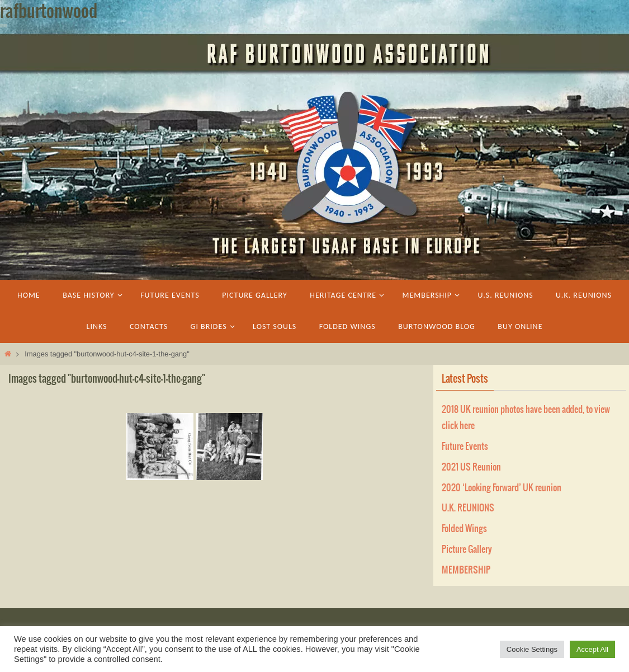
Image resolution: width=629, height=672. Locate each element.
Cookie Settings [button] (532, 649)
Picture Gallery (467, 549)
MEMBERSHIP (466, 570)
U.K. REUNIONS (468, 508)
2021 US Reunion (471, 467)
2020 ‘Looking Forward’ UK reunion (502, 488)
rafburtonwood (49, 12)
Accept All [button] (592, 649)
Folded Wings (464, 529)
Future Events (465, 447)
